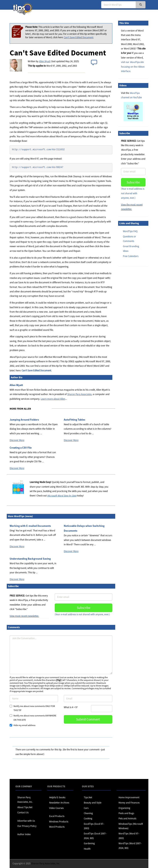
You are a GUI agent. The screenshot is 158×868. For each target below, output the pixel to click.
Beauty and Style (93, 803)
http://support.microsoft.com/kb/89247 (38, 167)
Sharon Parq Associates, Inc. (46, 863)
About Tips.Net (25, 807)
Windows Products (59, 822)
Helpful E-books (57, 797)
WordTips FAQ (130, 231)
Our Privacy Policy (27, 826)
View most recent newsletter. (24, 616)
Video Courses (56, 808)
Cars (86, 808)
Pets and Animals (127, 818)
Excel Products (57, 816)
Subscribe (84, 608)
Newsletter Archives (59, 803)
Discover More (17, 440)
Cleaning (88, 813)
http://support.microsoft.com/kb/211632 (38, 150)
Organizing (124, 808)
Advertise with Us (26, 821)
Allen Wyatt (45, 61)
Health (87, 849)
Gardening (89, 843)
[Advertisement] (137, 329)
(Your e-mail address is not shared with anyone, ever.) (82, 614)
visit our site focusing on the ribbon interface (133, 67)
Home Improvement (129, 797)
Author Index (24, 834)
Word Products (57, 827)
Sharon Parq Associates (79, 394)
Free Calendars (131, 256)
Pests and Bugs (126, 813)
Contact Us (23, 812)
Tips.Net (88, 797)
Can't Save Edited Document (79, 37)
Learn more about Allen (53, 399)
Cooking (88, 818)
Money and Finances (129, 803)
